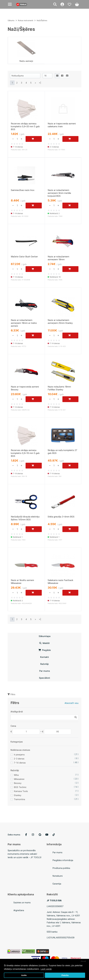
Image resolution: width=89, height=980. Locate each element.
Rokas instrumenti (26, 20)
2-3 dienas (19, 759)
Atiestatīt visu (72, 703)
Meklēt (44, 643)
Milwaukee (19, 779)
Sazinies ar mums (22, 902)
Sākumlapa (45, 636)
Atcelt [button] (83, 961)
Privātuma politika (61, 868)
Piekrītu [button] (65, 975)
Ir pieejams (19, 755)
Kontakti (44, 657)
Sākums (11, 20)
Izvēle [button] (24, 975)
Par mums (45, 671)
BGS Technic (20, 787)
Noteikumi (58, 876)
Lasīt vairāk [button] (46, 969)
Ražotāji (44, 664)
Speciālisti (44, 678)
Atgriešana (19, 910)
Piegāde (45, 650)
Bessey (18, 783)
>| (40, 83)
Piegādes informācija (63, 860)
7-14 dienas (20, 763)
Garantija (57, 884)
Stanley (18, 795)
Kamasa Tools (21, 791)
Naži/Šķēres (42, 20)
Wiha (16, 775)
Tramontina (19, 799)
